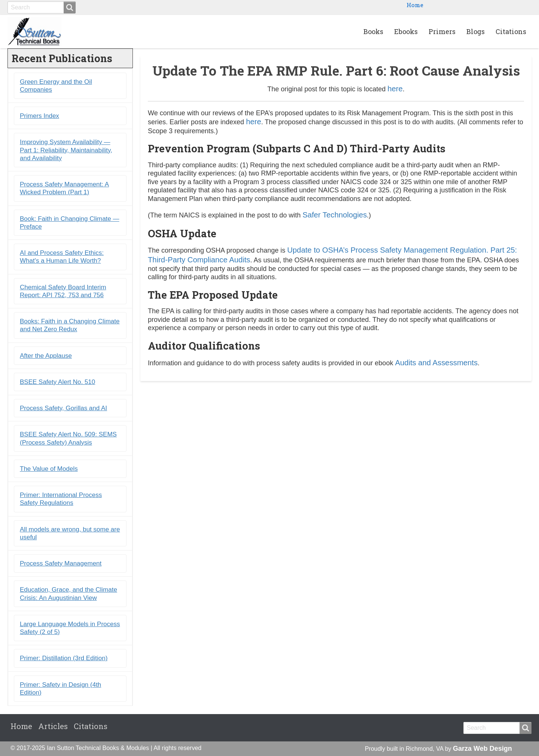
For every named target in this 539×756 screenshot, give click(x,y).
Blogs (476, 31)
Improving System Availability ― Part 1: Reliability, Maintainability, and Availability (66, 150)
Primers (442, 31)
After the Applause (46, 356)
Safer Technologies (335, 215)
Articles (53, 726)
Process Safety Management (61, 563)
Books (373, 31)
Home (415, 5)
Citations (511, 31)
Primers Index (39, 116)
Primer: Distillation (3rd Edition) (64, 658)
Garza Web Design (482, 749)
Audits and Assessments (436, 363)
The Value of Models (49, 469)
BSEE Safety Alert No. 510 (57, 382)
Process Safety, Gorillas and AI (63, 408)
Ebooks (406, 31)
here (395, 89)
